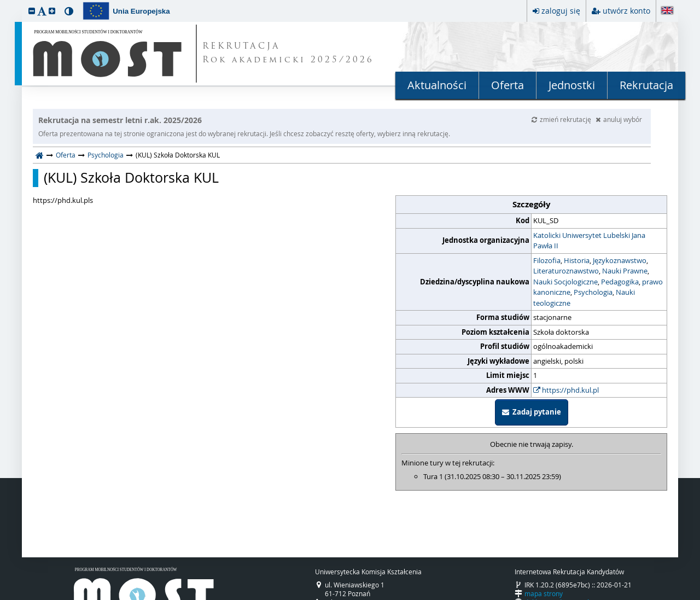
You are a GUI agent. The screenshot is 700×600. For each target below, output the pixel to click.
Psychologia (106, 155)
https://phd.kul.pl (566, 390)
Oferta (507, 85)
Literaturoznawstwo (566, 271)
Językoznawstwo (620, 260)
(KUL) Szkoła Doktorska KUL (131, 178)
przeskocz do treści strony (3, 3)
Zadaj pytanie (532, 412)
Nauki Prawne (625, 271)
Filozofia (547, 260)
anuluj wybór (619, 119)
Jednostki (572, 85)
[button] (32, 11)
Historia (577, 260)
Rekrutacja (646, 85)
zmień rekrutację (562, 119)
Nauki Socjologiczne (565, 282)
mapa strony (544, 593)
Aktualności (437, 85)
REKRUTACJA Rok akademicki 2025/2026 (288, 54)
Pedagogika (620, 282)
